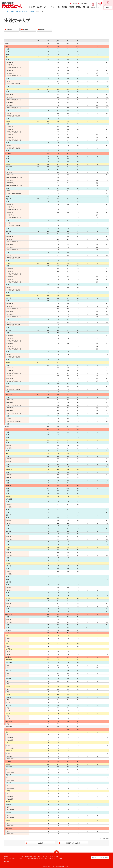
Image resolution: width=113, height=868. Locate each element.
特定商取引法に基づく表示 (36, 859)
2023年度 (42, 30)
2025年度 (9, 30)
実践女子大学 (39, 12)
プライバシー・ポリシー (18, 859)
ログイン (108, 8)
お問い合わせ (7, 862)
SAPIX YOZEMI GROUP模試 (16, 856)
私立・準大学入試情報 (22, 12)
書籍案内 (50, 856)
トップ (6, 12)
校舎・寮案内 (33, 856)
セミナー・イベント (42, 856)
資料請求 (56, 856)
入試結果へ (41, 843)
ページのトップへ (105, 839)
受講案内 (6, 856)
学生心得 (27, 859)
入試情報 (12, 12)
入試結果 (32, 12)
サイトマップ (7, 859)
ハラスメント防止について (50, 859)
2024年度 (26, 30)
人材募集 (60, 859)
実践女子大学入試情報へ (74, 843)
